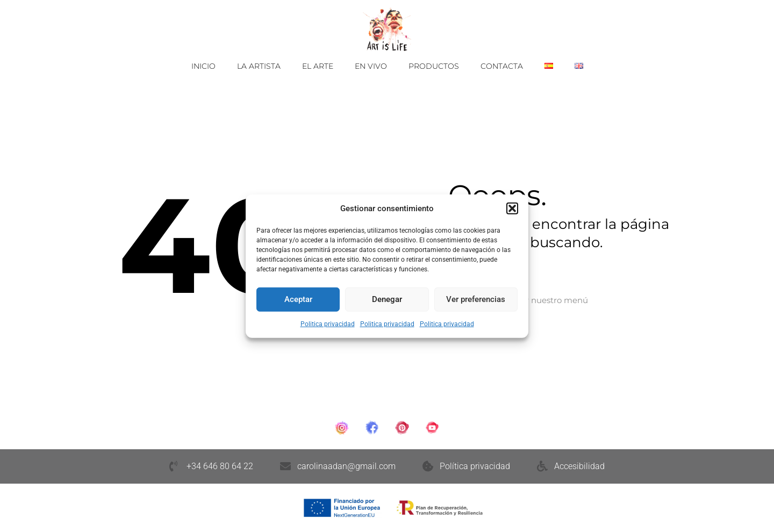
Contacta (502, 66)
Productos (434, 66)
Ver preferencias (476, 299)
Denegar (387, 299)
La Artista (259, 66)
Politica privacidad (328, 323)
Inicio (203, 66)
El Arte (318, 66)
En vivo (371, 66)
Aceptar (298, 299)
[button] (512, 209)
